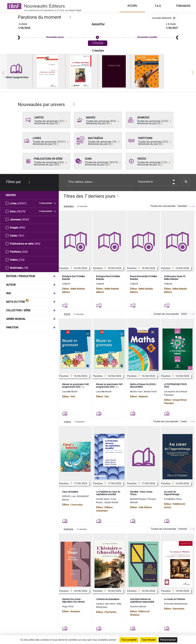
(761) (21, 235)
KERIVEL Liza (69, 496)
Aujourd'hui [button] (98, 24)
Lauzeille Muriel (70, 392)
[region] (98, 73)
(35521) (22, 203)
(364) (37, 244)
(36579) (21, 211)
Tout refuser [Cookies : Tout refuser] (148, 640)
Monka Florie (150, 392)
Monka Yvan (136, 392)
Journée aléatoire (164, 18)
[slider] (98, 38)
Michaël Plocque (138, 499)
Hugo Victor (68, 606)
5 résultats (98, 51)
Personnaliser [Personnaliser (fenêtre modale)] (168, 640)
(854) (22, 227)
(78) (26, 268)
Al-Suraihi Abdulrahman (176, 604)
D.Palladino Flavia (173, 499)
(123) (21, 260)
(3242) (25, 219)
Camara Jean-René (106, 604)
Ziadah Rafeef (111, 502)
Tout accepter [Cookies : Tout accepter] (129, 640)
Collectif (66, 284)
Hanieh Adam (103, 499)
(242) (24, 252)
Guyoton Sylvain (138, 606)
